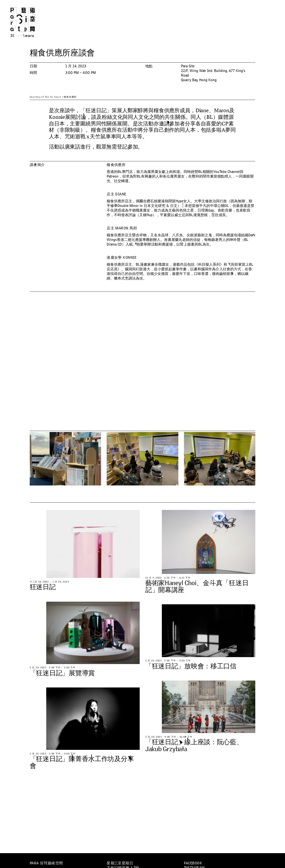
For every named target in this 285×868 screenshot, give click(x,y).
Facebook (193, 863)
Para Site (29, 22)
